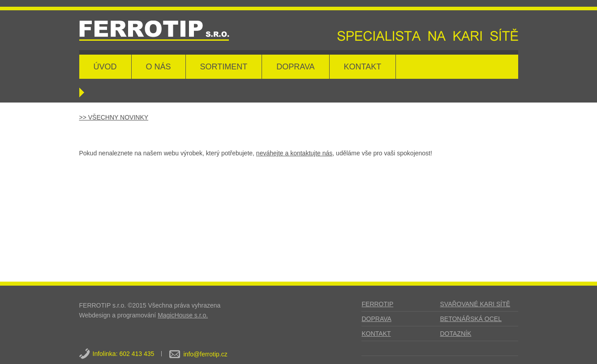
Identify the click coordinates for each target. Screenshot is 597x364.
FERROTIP (378, 304)
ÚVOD (105, 67)
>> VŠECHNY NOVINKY (114, 117)
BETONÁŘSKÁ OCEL (471, 319)
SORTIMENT (224, 67)
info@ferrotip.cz (206, 354)
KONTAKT (363, 67)
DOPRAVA (295, 67)
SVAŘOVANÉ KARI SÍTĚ (475, 304)
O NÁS (159, 67)
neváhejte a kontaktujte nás (294, 153)
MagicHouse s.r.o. (183, 315)
